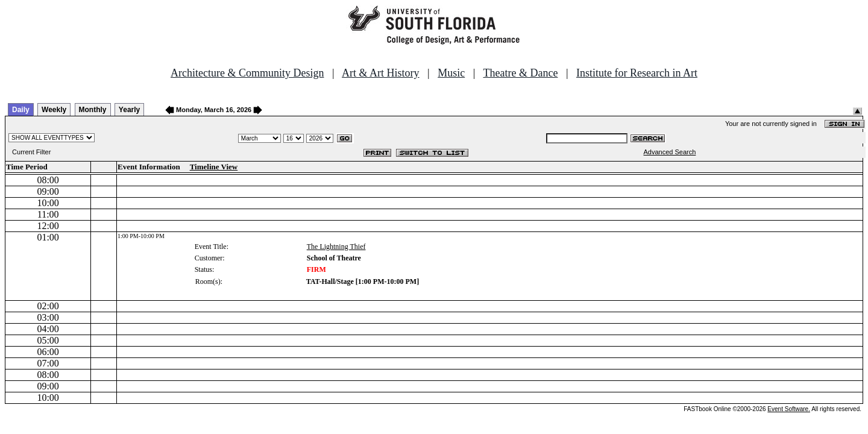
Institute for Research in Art (637, 73)
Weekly (54, 110)
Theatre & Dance (520, 73)
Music (451, 73)
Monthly (93, 110)
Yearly (129, 110)
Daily (21, 110)
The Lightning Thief (336, 247)
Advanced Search (670, 152)
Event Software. (789, 409)
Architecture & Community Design (247, 73)
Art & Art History (381, 73)
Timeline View (214, 167)
